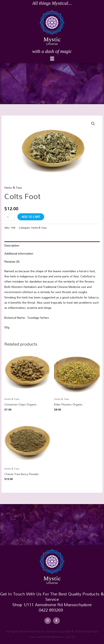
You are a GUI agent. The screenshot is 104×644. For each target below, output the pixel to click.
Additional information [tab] (19, 253)
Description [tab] (12, 245)
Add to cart (31, 217)
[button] (52, 59)
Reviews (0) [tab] (12, 262)
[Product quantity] (10, 217)
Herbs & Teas (13, 188)
